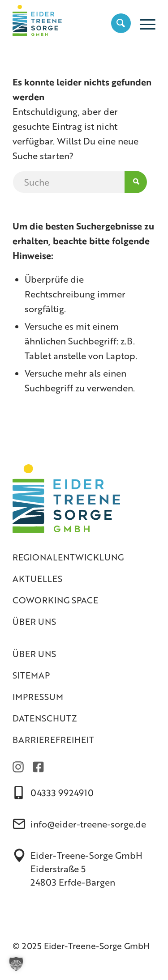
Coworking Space (55, 600)
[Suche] (116, 23)
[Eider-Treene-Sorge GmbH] (70, 18)
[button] (16, 964)
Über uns (34, 622)
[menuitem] (116, 23)
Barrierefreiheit (53, 740)
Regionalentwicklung (68, 557)
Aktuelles (37, 579)
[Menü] (143, 23)
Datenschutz (45, 718)
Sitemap (31, 675)
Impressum (38, 697)
